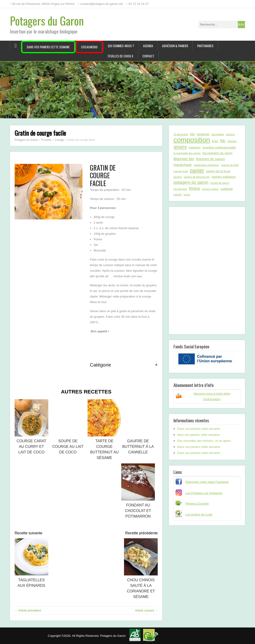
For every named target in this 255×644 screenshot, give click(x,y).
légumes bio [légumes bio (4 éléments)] (184, 159)
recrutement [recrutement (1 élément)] (180, 189)
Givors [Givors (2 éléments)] (232, 141)
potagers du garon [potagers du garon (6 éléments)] (191, 182)
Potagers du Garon (47, 21)
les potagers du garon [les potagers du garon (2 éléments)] (217, 153)
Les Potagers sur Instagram (204, 493)
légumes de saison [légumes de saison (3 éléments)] (211, 159)
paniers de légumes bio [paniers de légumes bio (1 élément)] (197, 177)
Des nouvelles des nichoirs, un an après (204, 441)
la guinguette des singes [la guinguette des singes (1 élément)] (187, 153)
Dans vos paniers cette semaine (48, 47)
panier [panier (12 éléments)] (197, 171)
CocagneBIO (89, 47)
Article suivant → (146, 610)
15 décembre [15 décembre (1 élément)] (181, 134)
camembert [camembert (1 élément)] (218, 134)
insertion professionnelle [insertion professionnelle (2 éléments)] (219, 147)
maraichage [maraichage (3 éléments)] (183, 165)
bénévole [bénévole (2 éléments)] (203, 134)
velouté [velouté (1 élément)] (178, 195)
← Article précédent (28, 610)
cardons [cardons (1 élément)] (230, 134)
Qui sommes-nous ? (121, 46)
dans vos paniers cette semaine (198, 435)
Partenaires (205, 46)
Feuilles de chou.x (121, 56)
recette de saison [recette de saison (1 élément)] (220, 183)
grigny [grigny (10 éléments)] (180, 147)
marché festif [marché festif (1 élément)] (181, 171)
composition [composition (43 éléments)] (192, 140)
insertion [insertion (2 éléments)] (195, 147)
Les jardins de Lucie (199, 514)
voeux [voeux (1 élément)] (187, 195)
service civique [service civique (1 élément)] (210, 189)
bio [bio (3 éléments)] (193, 134)
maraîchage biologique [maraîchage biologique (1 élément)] (206, 165)
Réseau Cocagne (197, 504)
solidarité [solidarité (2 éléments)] (227, 189)
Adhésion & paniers (175, 46)
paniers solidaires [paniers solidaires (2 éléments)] (224, 177)
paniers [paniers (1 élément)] (178, 177)
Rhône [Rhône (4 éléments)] (194, 188)
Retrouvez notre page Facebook (207, 482)
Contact (148, 56)
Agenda (148, 46)
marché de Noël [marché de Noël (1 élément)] (230, 165)
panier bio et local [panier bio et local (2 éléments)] (218, 171)
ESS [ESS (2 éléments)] (215, 141)
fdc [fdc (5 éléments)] (223, 141)
